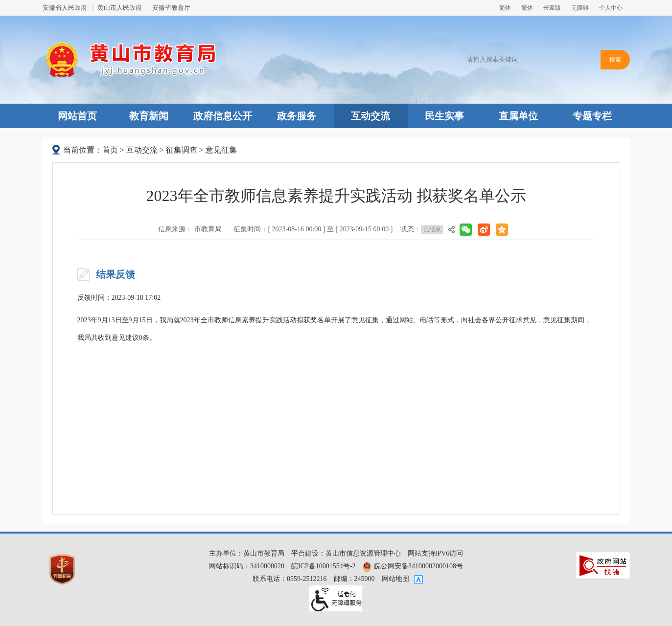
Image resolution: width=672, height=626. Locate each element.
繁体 (527, 8)
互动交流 (371, 116)
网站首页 (77, 116)
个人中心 (611, 8)
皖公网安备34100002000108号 (413, 566)
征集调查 (182, 150)
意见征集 (221, 150)
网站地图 (395, 579)
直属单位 (518, 116)
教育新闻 (149, 116)
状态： (422, 229)
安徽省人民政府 (65, 8)
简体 (505, 8)
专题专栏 (592, 116)
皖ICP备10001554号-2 (323, 566)
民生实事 (444, 116)
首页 (110, 150)
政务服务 (297, 116)
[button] (552, 8)
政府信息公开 (223, 116)
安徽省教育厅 (171, 8)
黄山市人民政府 (120, 8)
